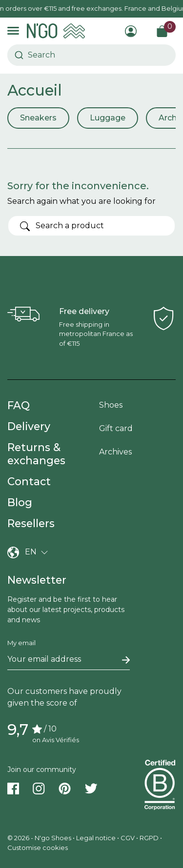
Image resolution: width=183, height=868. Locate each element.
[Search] (91, 226)
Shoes (111, 405)
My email (21, 643)
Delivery (29, 426)
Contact (29, 481)
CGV (128, 838)
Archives (115, 452)
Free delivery (84, 311)
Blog (20, 502)
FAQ (19, 405)
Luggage (108, 118)
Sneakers (38, 118)
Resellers (31, 523)
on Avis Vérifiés (56, 740)
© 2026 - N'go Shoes (40, 838)
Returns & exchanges (36, 454)
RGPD (149, 838)
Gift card (116, 428)
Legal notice (96, 838)
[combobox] (32, 55)
